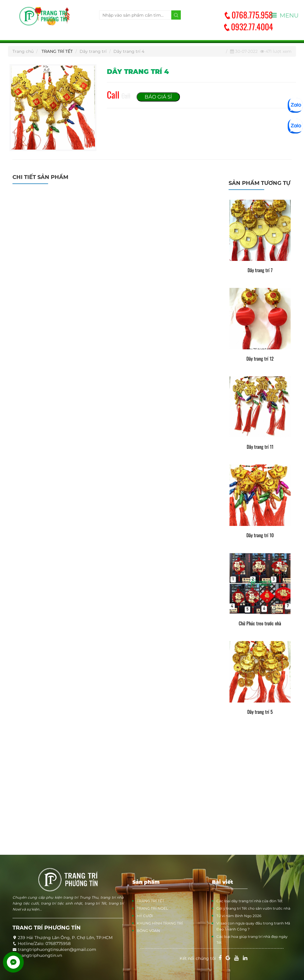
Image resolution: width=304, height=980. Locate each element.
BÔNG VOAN (148, 931)
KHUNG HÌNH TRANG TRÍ (160, 923)
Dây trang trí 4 (129, 51)
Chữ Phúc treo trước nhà (260, 623)
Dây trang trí (93, 51)
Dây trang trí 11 (260, 447)
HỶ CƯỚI (145, 916)
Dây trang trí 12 (260, 359)
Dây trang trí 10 (260, 535)
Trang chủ (23, 51)
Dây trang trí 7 (260, 270)
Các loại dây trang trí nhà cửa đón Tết (250, 901)
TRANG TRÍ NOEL (152, 908)
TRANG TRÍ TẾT (57, 51)
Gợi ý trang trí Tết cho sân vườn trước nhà (253, 908)
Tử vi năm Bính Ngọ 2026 (239, 916)
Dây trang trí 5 (260, 712)
